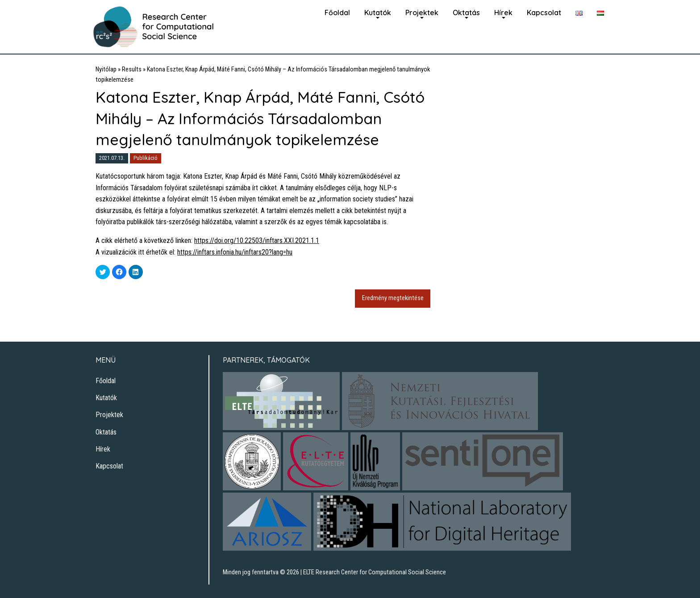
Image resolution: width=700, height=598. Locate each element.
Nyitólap (106, 69)
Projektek (422, 13)
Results (132, 69)
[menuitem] (337, 12)
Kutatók (378, 13)
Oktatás (466, 13)
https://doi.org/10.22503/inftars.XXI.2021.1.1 (257, 240)
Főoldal (337, 13)
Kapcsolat (544, 13)
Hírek (503, 13)
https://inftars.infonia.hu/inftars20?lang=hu (235, 252)
